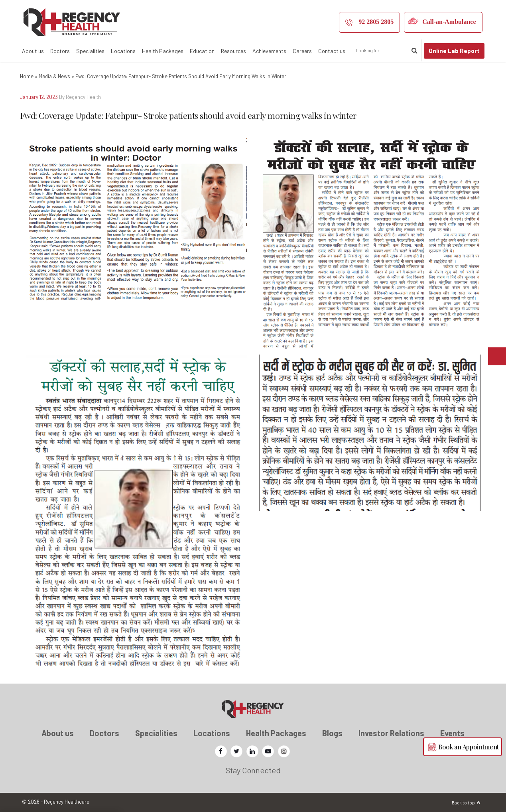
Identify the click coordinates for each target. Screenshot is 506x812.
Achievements (269, 51)
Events (452, 733)
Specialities (90, 51)
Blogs (332, 733)
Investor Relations (391, 733)
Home (27, 76)
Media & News (54, 76)
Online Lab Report (454, 51)
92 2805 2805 (376, 22)
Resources (233, 51)
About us (33, 51)
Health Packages (163, 51)
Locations (123, 51)
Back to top (463, 803)
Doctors (60, 51)
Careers (302, 51)
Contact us (332, 51)
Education (202, 51)
